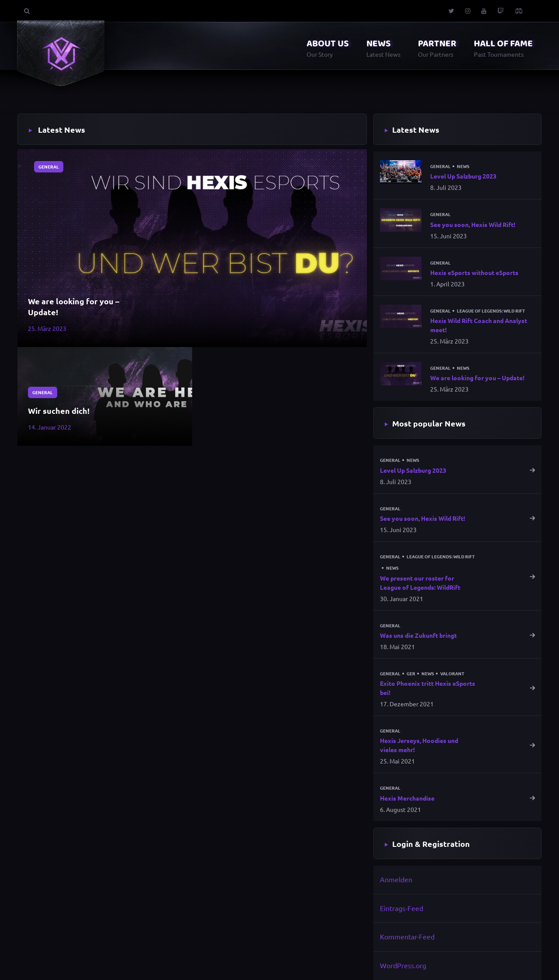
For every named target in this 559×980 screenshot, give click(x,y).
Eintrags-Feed (402, 908)
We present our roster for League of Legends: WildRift (420, 583)
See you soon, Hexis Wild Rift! (473, 224)
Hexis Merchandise (407, 798)
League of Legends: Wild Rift (491, 311)
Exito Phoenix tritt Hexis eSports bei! (428, 688)
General (49, 167)
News (463, 166)
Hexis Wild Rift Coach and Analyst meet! (479, 325)
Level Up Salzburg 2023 (463, 176)
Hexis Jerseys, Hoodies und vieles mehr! (419, 745)
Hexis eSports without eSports (474, 272)
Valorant (452, 674)
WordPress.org (403, 965)
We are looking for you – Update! (74, 306)
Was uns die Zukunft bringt (418, 635)
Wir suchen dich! (59, 411)
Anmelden (396, 879)
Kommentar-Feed (407, 936)
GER (411, 674)
